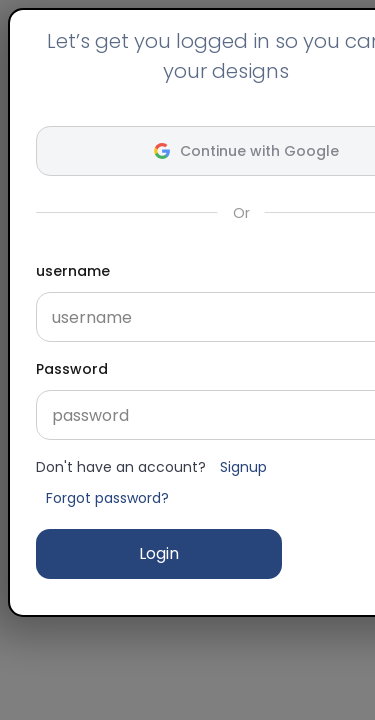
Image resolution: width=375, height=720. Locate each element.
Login (159, 553)
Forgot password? (107, 498)
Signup (243, 467)
